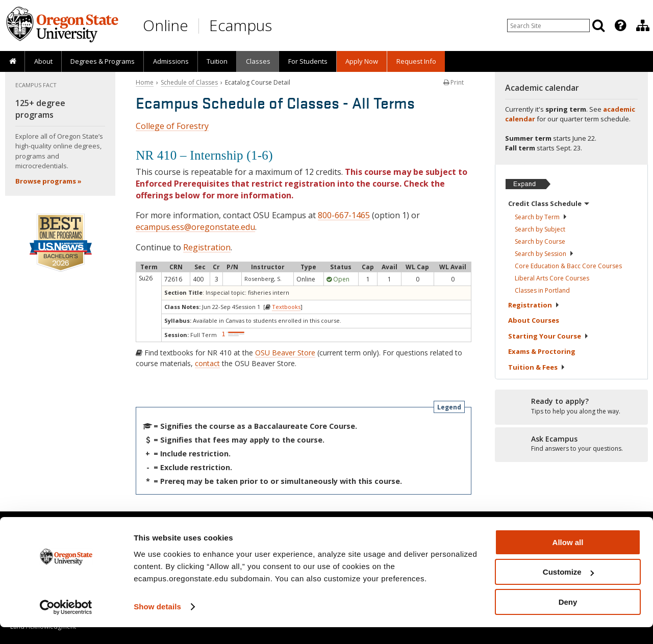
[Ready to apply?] (571, 406)
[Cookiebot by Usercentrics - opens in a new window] (66, 624)
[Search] (598, 25)
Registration (207, 247)
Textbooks (286, 307)
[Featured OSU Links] (620, 25)
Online (166, 25)
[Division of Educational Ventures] (643, 25)
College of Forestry (172, 126)
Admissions (171, 61)
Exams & (542, 351)
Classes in (542, 290)
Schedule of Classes (189, 82)
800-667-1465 (344, 215)
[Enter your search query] (548, 25)
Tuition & (537, 367)
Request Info (416, 61)
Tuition (217, 61)
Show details (157, 623)
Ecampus (241, 25)
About (43, 61)
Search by (541, 217)
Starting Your (548, 336)
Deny (568, 619)
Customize (568, 589)
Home (145, 82)
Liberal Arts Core (552, 278)
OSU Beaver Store (285, 353)
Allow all (568, 559)
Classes (258, 61)
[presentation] (620, 25)
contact (207, 363)
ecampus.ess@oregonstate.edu (195, 227)
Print (454, 82)
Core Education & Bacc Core (568, 266)
